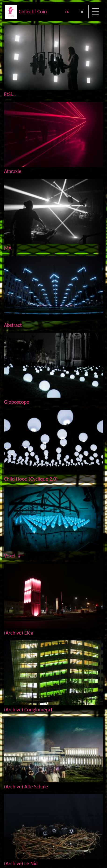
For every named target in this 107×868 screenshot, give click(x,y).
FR (81, 12)
